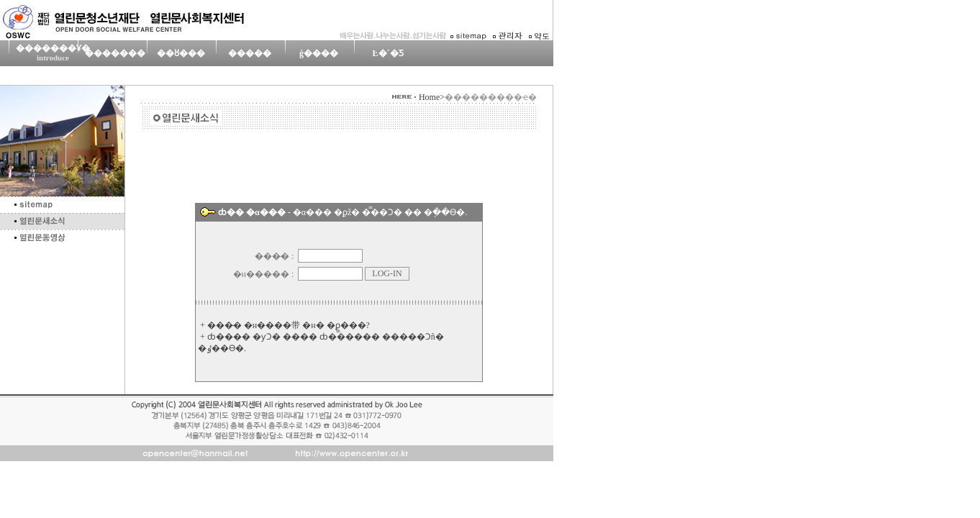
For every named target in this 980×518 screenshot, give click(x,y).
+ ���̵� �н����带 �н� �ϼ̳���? (285, 325)
